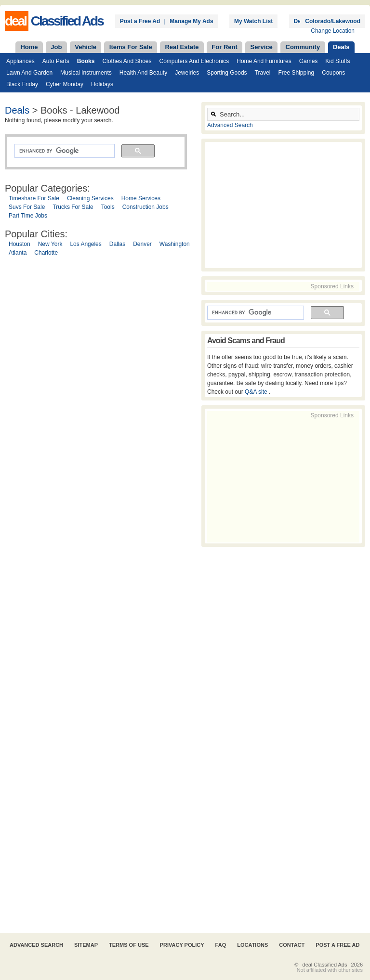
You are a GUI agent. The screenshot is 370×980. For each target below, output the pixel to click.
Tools (108, 207)
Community (303, 47)
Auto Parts (56, 61)
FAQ (221, 945)
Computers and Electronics (194, 61)
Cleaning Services (90, 198)
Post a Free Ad (140, 21)
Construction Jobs (145, 207)
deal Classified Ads (325, 965)
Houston (20, 244)
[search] (64, 151)
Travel (263, 73)
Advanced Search (230, 125)
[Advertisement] (101, 596)
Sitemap (86, 945)
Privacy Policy (182, 945)
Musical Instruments (86, 73)
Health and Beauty (143, 73)
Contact (292, 945)
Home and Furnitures (264, 61)
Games (309, 61)
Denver (142, 244)
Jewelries (187, 73)
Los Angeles (86, 244)
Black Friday (22, 84)
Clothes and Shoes (127, 61)
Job (56, 47)
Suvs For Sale (27, 207)
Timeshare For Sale (34, 198)
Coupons (333, 73)
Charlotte (46, 253)
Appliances (20, 61)
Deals (341, 47)
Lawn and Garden (29, 73)
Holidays (102, 84)
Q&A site (257, 392)
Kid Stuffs (337, 61)
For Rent (224, 47)
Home (29, 47)
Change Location (333, 31)
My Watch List (253, 21)
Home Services (141, 198)
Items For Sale (131, 47)
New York (50, 244)
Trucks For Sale (73, 207)
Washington (175, 244)
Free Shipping (297, 73)
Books (86, 61)
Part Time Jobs (28, 216)
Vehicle (86, 47)
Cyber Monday (65, 84)
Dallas (117, 244)
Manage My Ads (191, 21)
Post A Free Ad (337, 945)
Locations (252, 945)
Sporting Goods (227, 73)
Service (262, 47)
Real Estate (182, 47)
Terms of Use (129, 945)
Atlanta (18, 253)
